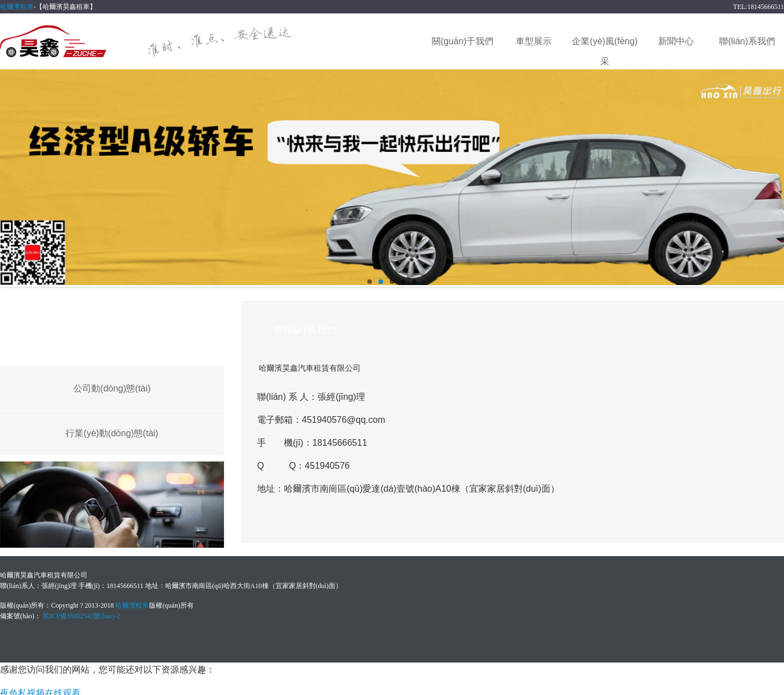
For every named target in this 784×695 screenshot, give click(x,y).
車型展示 (534, 41)
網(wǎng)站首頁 (392, 41)
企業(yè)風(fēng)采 (605, 44)
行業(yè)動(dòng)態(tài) (112, 433)
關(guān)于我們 (463, 41)
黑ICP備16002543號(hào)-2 (81, 616)
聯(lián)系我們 (747, 41)
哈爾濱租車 (17, 7)
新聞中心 (676, 41)
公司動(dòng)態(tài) (112, 388)
